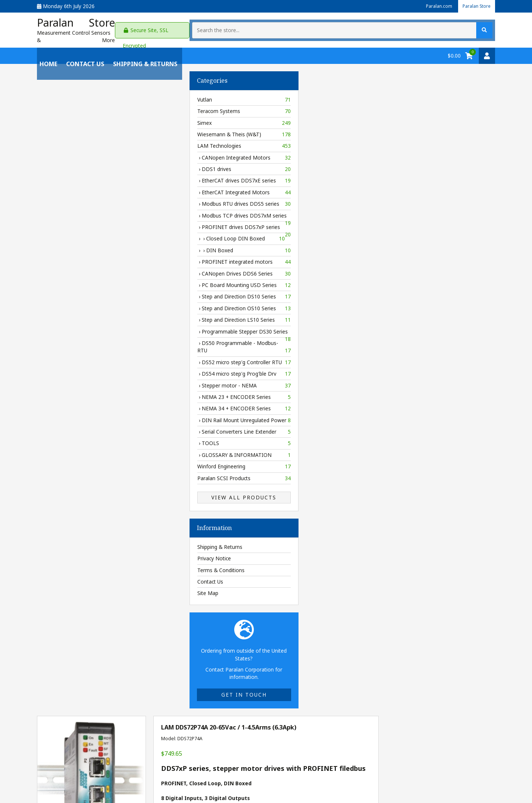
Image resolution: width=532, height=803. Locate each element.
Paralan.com (433, 6)
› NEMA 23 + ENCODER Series (91, 394)
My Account (51, 767)
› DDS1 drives (91, 166)
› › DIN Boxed (91, 247)
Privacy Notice (62, 555)
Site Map (55, 590)
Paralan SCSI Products (91, 475)
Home (46, 52)
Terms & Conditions (68, 567)
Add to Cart (341, 530)
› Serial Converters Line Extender (91, 428)
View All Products (92, 494)
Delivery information (310, 512)
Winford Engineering (91, 463)
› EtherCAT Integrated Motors (91, 189)
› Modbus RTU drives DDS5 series (91, 201)
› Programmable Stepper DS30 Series (91, 329)
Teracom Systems (91, 108)
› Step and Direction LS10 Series (91, 317)
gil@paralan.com (258, 767)
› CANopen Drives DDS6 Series (91, 270)
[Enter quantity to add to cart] (287, 530)
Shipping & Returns (143, 52)
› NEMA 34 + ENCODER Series (91, 405)
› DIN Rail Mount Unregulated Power (91, 417)
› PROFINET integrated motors (91, 259)
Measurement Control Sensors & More (83, 37)
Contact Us (83, 52)
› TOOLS (91, 440)
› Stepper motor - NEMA (91, 382)
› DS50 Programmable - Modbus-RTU (91, 344)
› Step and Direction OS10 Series (91, 305)
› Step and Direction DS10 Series (91, 294)
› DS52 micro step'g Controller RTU (91, 359)
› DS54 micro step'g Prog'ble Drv (91, 370)
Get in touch (91, 691)
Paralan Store (474, 6)
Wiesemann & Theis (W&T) (91, 131)
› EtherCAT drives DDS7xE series (91, 178)
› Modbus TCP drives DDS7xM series (91, 213)
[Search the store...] (426, 28)
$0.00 (454, 52)
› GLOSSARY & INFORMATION (91, 452)
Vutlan (91, 96)
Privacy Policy (146, 767)
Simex (91, 120)
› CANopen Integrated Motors (91, 154)
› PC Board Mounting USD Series (91, 282)
